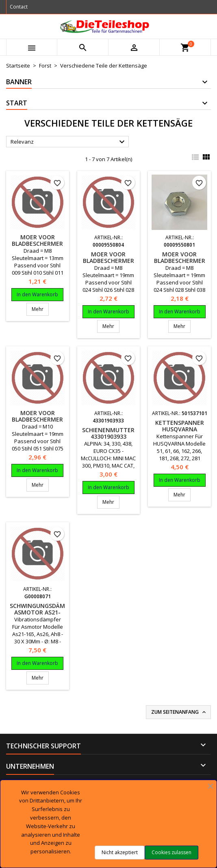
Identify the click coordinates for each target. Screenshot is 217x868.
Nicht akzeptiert (120, 852)
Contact (19, 7)
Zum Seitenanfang (179, 712)
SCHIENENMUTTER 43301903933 (108, 433)
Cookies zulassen (171, 852)
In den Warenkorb (37, 294)
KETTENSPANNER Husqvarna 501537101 (180, 429)
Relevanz (69, 142)
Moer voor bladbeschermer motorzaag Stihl (37, 244)
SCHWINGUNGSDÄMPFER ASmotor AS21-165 (44, 612)
